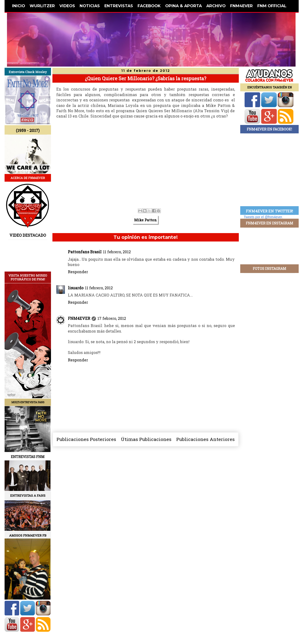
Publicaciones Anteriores (205, 439)
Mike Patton (145, 220)
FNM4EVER (241, 6)
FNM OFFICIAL (272, 6)
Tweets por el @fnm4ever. (263, 217)
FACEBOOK (149, 6)
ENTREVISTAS (119, 6)
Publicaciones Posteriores (86, 439)
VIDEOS (67, 6)
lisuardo (76, 288)
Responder (78, 272)
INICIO (19, 6)
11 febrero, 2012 (117, 252)
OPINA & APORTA (183, 6)
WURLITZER (42, 6)
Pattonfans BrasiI (85, 252)
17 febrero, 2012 (112, 318)
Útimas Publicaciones (146, 439)
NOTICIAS (90, 6)
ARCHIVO (216, 6)
